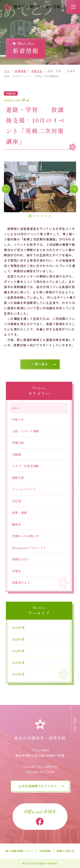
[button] (6, 189)
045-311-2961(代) (44, 767)
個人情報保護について (20, 851)
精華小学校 (64, 851)
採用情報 (45, 851)
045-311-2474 (44, 772)
